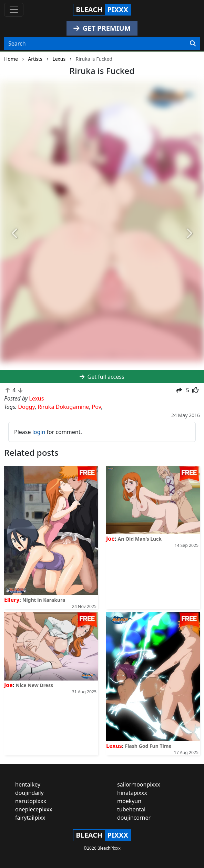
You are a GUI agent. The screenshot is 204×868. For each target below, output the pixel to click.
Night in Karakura (44, 600)
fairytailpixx (30, 818)
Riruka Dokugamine (63, 407)
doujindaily (29, 793)
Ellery (12, 600)
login (39, 432)
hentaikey (28, 784)
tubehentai (131, 809)
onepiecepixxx (34, 809)
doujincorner (134, 818)
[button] (15, 234)
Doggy (26, 407)
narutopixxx (31, 801)
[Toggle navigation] (14, 10)
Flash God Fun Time (148, 746)
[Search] (193, 44)
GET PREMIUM (102, 28)
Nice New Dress (35, 685)
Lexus (114, 746)
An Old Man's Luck (140, 539)
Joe (110, 539)
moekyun (129, 801)
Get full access (102, 377)
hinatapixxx (132, 793)
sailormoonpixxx (139, 784)
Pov (97, 407)
